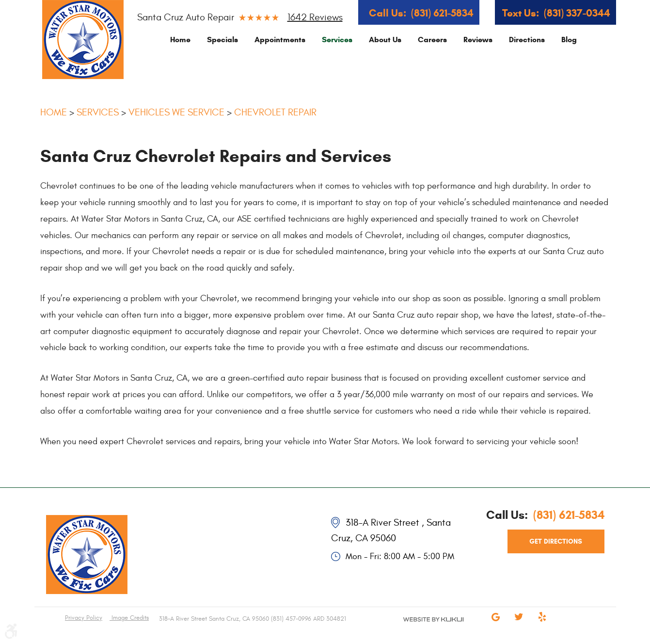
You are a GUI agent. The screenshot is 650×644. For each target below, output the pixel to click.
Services (337, 40)
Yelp (542, 624)
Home (180, 40)
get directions (556, 541)
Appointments (280, 40)
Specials (222, 40)
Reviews (478, 40)
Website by (422, 628)
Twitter (519, 624)
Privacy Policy (84, 618)
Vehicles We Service (176, 112)
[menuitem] (180, 40)
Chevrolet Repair (275, 112)
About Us (385, 40)
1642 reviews (315, 17)
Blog (569, 40)
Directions (527, 40)
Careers (432, 40)
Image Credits (129, 618)
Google (496, 624)
